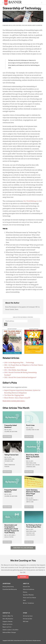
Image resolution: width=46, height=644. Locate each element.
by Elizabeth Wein (33, 457)
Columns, (7, 432)
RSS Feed (26, 622)
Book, (13, 459)
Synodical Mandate (28, 595)
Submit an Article (8, 624)
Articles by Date (28, 619)
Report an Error (7, 627)
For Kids (37, 465)
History (25, 592)
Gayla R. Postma (9, 537)
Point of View (35, 430)
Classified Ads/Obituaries (10, 589)
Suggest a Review (8, 622)
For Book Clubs (9, 461)
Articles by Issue (28, 616)
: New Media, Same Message (16, 370)
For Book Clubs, (31, 465)
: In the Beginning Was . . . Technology (19, 363)
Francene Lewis (31, 467)
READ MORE (7, 437)
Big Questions (13, 432)
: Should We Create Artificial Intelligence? (20, 378)
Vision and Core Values (30, 598)
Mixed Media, (8, 459)
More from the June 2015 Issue (23, 548)
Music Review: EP (17, 398)
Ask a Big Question (8, 619)
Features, (19, 25)
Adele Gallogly (31, 535)
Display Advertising (8, 587)
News (13, 535)
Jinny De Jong (30, 502)
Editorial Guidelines (29, 589)
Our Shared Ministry (32, 500)
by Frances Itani (11, 455)
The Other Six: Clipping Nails (14, 395)
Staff (24, 600)
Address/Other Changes (9, 633)
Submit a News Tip (8, 616)
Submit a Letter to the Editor (11, 630)
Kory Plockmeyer (37, 25)
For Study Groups (27, 25)
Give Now (23, 577)
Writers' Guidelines (28, 603)
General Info (26, 587)
